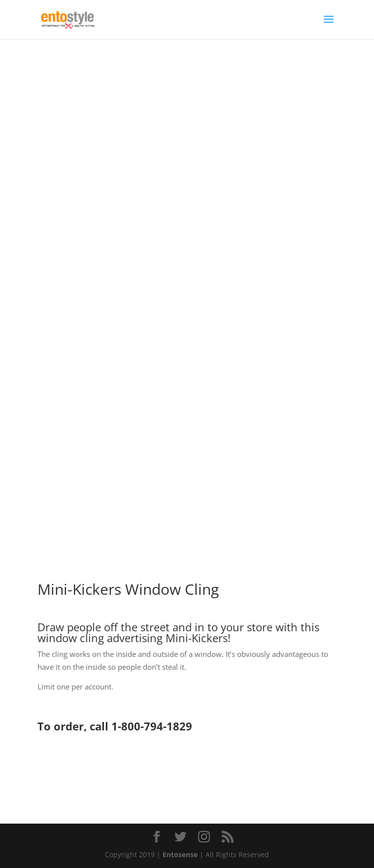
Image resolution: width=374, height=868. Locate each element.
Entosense (180, 854)
